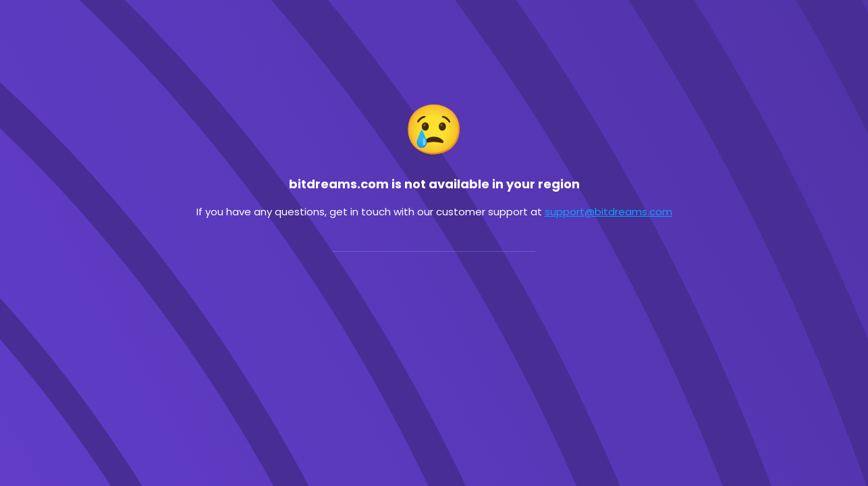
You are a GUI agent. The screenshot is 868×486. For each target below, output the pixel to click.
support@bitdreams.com (608, 212)
